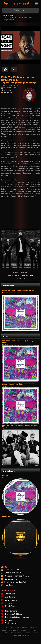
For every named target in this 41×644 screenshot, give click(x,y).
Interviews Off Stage (12, 614)
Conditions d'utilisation (14, 573)
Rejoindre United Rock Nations (17, 582)
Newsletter (9, 585)
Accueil (5, 15)
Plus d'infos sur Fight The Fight (20, 276)
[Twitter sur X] (14, 70)
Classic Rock (8, 606)
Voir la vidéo (7, 92)
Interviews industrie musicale (15, 617)
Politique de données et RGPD (17, 576)
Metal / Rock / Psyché (20, 279)
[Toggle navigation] (37, 3)
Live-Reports (8, 597)
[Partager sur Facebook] (5, 70)
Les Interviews (9, 611)
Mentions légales (12, 570)
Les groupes (8, 594)
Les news (7, 603)
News (12, 15)
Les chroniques (9, 600)
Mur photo (7, 620)
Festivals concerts (10, 623)
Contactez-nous (11, 579)
